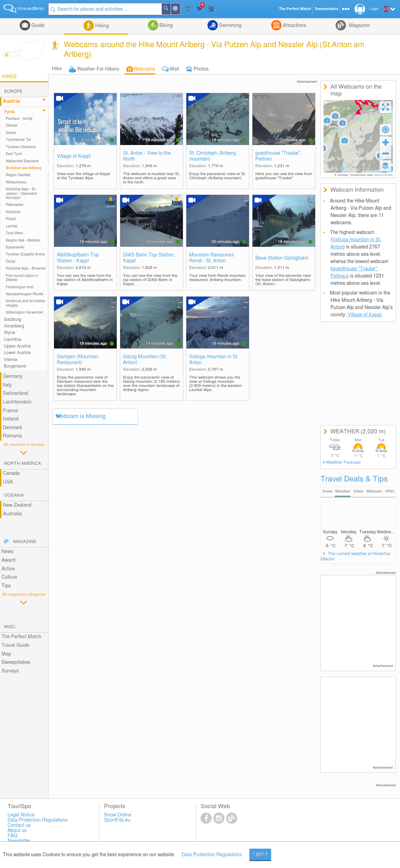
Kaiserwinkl (15, 247)
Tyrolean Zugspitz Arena (25, 254)
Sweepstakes (16, 662)
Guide (37, 26)
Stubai (11, 133)
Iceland (11, 419)
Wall (174, 69)
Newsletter (19, 841)
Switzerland (15, 394)
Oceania (14, 495)
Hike (57, 69)
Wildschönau (16, 182)
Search (170, 9)
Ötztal (11, 262)
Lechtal (12, 226)
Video (358, 491)
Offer (390, 491)
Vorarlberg (14, 326)
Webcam (374, 491)
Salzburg (12, 320)
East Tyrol (14, 154)
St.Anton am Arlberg (24, 168)
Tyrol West (15, 233)
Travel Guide (15, 645)
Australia (12, 514)
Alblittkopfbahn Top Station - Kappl (78, 258)
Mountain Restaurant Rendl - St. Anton (212, 258)
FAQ (13, 836)
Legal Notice (21, 815)
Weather (343, 491)
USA (8, 482)
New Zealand (17, 505)
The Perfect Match (21, 637)
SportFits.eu (117, 820)
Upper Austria (17, 346)
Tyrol (9, 112)
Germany (13, 377)
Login (374, 9)
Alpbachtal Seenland (22, 161)
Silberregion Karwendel (24, 313)
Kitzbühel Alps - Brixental (26, 269)
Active (8, 569)
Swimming (230, 26)
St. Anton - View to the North (147, 156)
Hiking (101, 26)
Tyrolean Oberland (21, 147)
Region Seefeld (18, 175)
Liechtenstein (17, 402)
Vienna (11, 360)
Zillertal (12, 126)
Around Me (180, 10)
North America (23, 464)
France (10, 411)
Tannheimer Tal (18, 140)
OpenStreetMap (383, 175)
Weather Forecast (343, 463)
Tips (6, 586)
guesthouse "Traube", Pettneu (278, 156)
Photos (201, 69)
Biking (166, 26)
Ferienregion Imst (20, 287)
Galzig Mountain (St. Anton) (145, 360)
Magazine (358, 26)
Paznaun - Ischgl (19, 119)
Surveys (10, 671)
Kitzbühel (13, 212)
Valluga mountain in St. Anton (214, 360)
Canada (11, 473)
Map (6, 654)
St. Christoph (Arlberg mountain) (212, 156)
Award (8, 560)
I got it (260, 854)
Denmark (13, 428)
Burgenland (15, 366)
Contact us (19, 825)
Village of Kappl (74, 156)
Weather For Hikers (98, 69)
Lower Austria (17, 353)
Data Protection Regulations (212, 855)
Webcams (144, 69)
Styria (10, 333)
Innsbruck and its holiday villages (26, 303)
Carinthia (13, 340)
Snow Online (118, 815)
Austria (11, 101)
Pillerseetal (15, 205)
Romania (12, 436)
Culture (9, 577)
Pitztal (11, 219)
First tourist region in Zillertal (22, 278)
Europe (13, 92)
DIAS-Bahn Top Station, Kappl (149, 258)
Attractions (294, 26)
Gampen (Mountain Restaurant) (77, 360)
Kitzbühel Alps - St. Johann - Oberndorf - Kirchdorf (23, 194)
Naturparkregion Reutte (25, 294)
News (7, 552)
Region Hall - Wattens (23, 241)
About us (17, 831)
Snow (327, 491)
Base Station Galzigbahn (282, 258)
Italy (7, 385)
